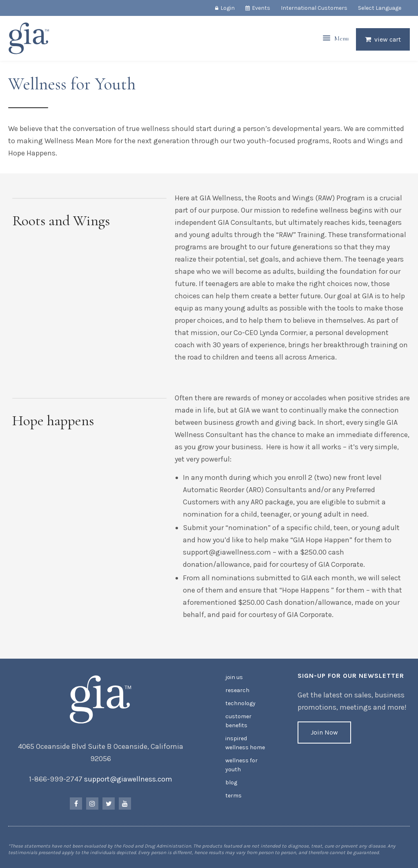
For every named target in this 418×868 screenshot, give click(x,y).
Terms (233, 796)
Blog (231, 783)
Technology (240, 703)
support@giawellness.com (128, 779)
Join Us (234, 677)
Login (228, 8)
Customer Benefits (238, 721)
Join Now (324, 732)
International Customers (314, 8)
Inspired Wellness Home (245, 743)
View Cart (388, 39)
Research (237, 690)
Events (261, 8)
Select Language (380, 8)
